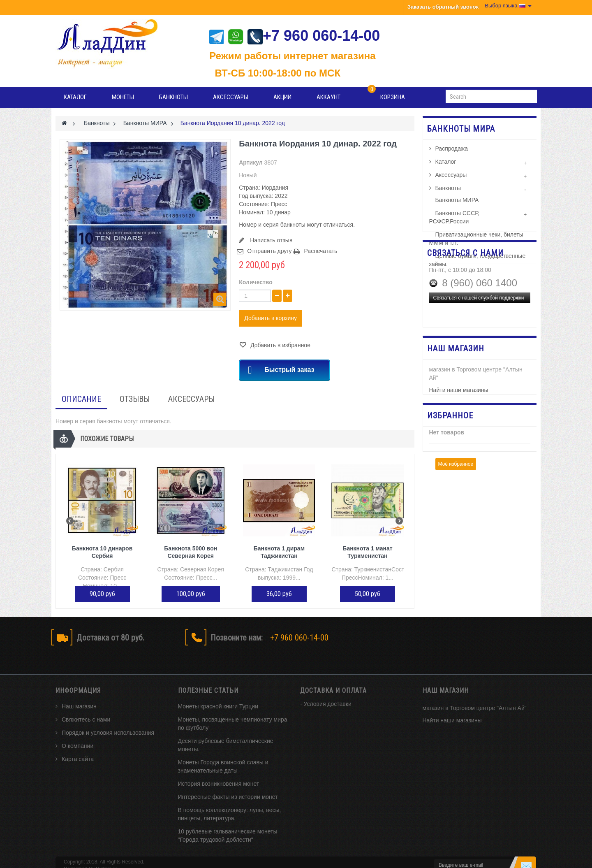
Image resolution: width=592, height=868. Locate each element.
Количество (256, 282)
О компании (77, 731)
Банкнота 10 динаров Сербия (102, 552)
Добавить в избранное (280, 345)
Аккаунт (328, 97)
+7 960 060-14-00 (314, 36)
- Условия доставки (326, 689)
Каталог (75, 97)
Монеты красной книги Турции (218, 692)
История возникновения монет (219, 769)
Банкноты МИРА (457, 204)
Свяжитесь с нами (86, 705)
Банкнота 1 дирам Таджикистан (279, 552)
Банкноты (173, 97)
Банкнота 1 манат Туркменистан (367, 552)
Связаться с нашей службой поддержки (479, 362)
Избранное (450, 473)
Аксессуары (231, 97)
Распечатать (320, 251)
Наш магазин (79, 692)
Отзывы (135, 399)
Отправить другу (269, 251)
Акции (282, 97)
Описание (81, 399)
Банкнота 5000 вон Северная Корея (191, 552)
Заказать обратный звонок (443, 7)
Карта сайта (78, 745)
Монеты (123, 97)
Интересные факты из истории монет (228, 782)
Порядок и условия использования (108, 718)
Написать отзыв (270, 240)
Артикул (251, 162)
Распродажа (452, 152)
